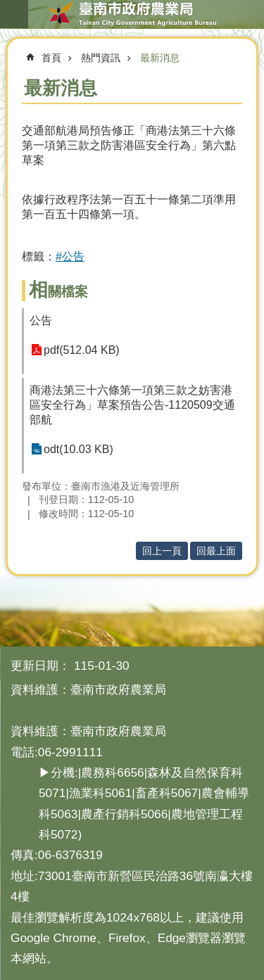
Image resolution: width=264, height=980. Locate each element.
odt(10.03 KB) (78, 449)
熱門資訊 (101, 58)
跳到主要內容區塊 (7, 7)
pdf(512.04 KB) (82, 350)
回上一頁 (162, 551)
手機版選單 (14, 14)
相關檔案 (58, 292)
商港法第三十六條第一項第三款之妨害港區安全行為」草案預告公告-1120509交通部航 (132, 405)
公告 (41, 320)
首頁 (51, 58)
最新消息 (160, 58)
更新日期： (40, 666)
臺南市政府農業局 (132, 14)
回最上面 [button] (216, 551)
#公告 (70, 256)
